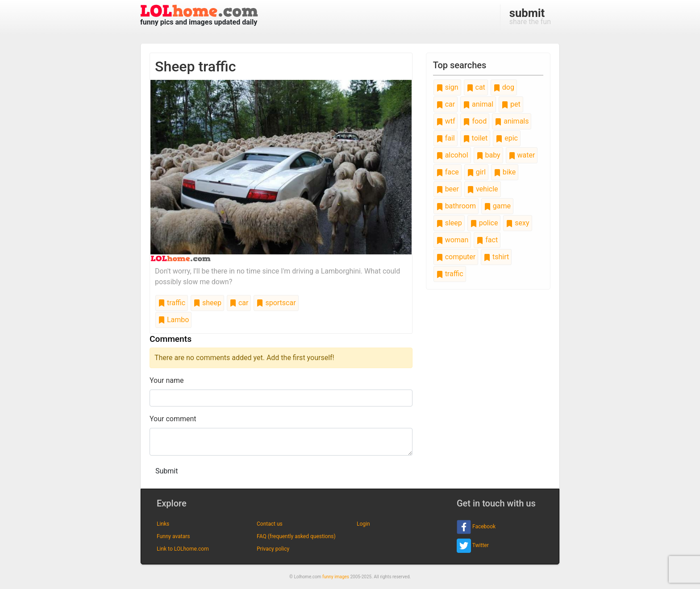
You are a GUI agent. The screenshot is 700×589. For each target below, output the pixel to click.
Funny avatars (173, 536)
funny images (336, 577)
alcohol (452, 155)
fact (487, 240)
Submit (167, 471)
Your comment (173, 419)
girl (476, 172)
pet (511, 104)
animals (512, 121)
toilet (475, 138)
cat (476, 87)
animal (478, 104)
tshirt (496, 257)
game (497, 206)
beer (448, 189)
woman (452, 240)
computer (456, 257)
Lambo (173, 320)
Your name (167, 380)
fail (446, 138)
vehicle (483, 189)
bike (505, 172)
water (522, 155)
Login (363, 524)
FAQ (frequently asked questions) (296, 536)
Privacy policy (273, 549)
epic (507, 138)
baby (488, 155)
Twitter (473, 546)
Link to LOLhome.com (183, 549)
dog (504, 87)
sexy (517, 223)
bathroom (456, 206)
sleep (449, 223)
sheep (207, 303)
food (475, 121)
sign (447, 87)
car (239, 303)
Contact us (270, 524)
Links (163, 524)
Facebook (476, 527)
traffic (172, 303)
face (448, 172)
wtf (446, 121)
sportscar (276, 303)
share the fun (530, 16)
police (484, 223)
